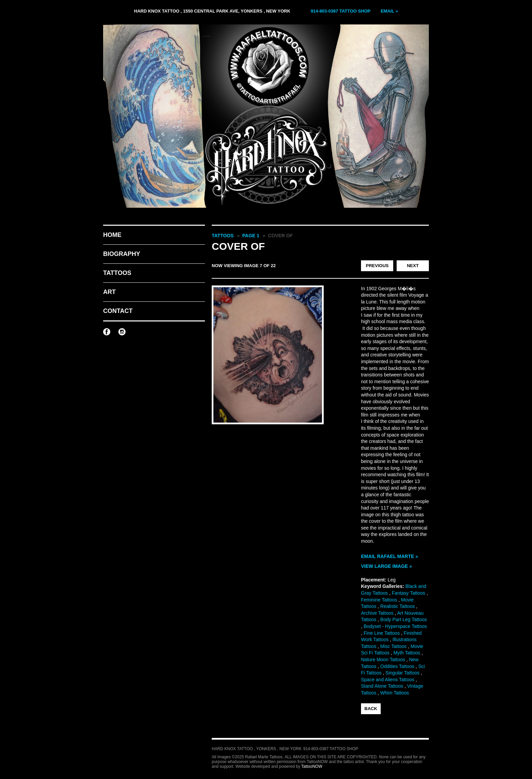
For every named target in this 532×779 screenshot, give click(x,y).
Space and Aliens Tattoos (388, 680)
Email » (389, 11)
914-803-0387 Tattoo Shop (341, 11)
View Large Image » (386, 566)
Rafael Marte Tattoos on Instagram (122, 332)
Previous (377, 266)
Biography (122, 254)
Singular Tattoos (402, 673)
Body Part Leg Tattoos (404, 619)
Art (109, 292)
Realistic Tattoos (398, 606)
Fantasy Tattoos (409, 593)
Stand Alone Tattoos (382, 686)
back (371, 709)
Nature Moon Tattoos (383, 660)
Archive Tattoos (377, 613)
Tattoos (117, 273)
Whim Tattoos (395, 693)
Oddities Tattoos (397, 666)
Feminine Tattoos (379, 600)
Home (112, 235)
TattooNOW (312, 766)
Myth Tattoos (407, 653)
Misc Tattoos (394, 646)
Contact (118, 311)
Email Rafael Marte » (389, 556)
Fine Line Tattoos (382, 633)
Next (413, 266)
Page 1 (251, 236)
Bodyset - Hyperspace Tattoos (395, 626)
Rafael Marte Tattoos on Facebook (107, 332)
